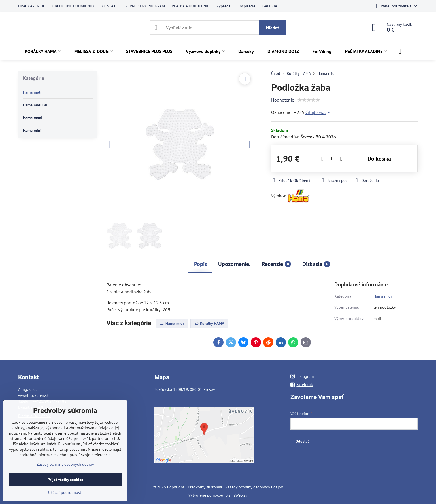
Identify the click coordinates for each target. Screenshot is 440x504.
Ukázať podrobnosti (65, 492)
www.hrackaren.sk (33, 395)
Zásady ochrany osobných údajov (254, 487)
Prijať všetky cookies (65, 480)
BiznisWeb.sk (236, 495)
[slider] (309, 100)
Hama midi (383, 296)
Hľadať (273, 28)
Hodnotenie (283, 100)
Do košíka (379, 159)
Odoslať (302, 441)
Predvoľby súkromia (205, 487)
